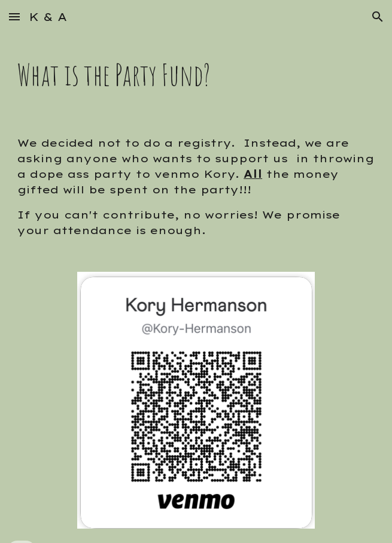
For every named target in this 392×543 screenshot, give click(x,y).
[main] (196, 75)
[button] (14, 16)
